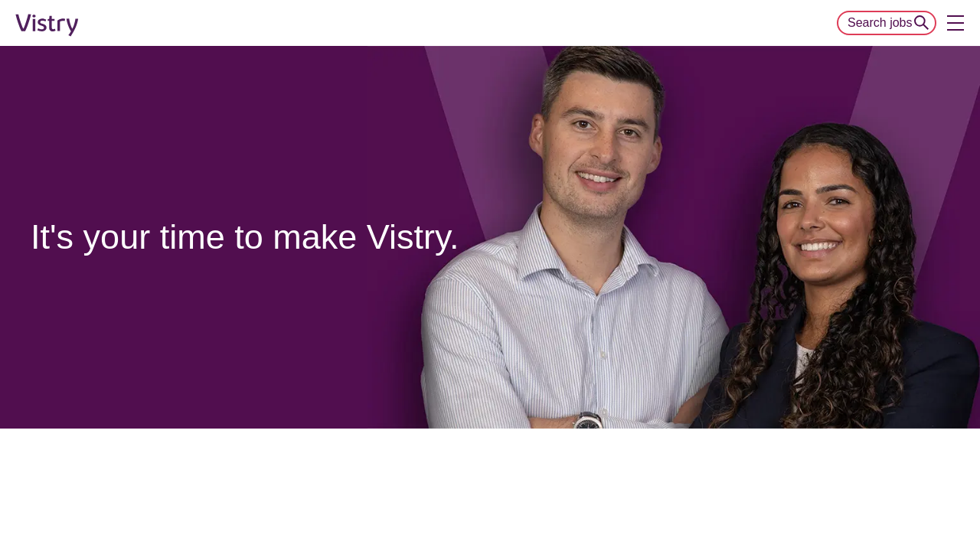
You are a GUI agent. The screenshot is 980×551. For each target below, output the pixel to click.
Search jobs (880, 23)
